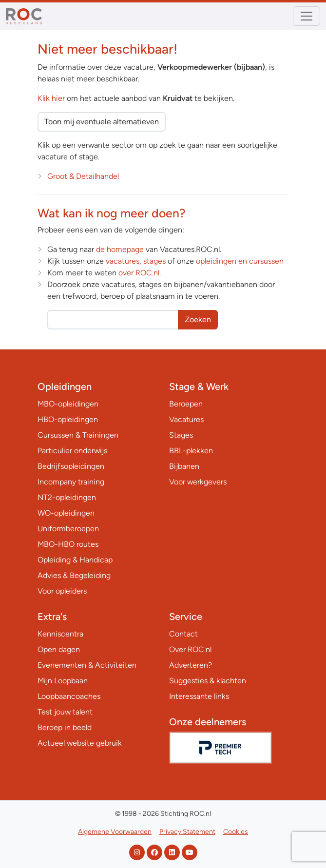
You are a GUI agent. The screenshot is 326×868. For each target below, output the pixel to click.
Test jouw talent (65, 712)
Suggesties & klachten (208, 681)
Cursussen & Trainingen (78, 435)
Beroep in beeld (65, 727)
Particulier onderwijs (72, 451)
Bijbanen (184, 466)
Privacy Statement (187, 832)
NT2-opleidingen (67, 497)
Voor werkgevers (198, 482)
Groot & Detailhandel (83, 176)
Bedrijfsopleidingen (71, 466)
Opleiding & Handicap (75, 560)
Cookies (236, 832)
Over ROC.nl (190, 649)
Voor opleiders (62, 591)
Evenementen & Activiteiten (87, 665)
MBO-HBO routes (68, 544)
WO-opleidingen (66, 513)
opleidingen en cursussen (240, 261)
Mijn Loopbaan (63, 681)
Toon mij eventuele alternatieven (102, 122)
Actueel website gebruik (80, 743)
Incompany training (71, 482)
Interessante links (199, 696)
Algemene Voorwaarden (115, 832)
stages (154, 261)
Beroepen (186, 404)
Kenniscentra (60, 634)
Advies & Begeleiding (74, 575)
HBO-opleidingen (68, 419)
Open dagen (59, 649)
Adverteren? (191, 665)
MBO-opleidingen (68, 404)
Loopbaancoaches (69, 696)
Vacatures (186, 419)
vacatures (123, 261)
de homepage (120, 249)
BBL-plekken (191, 451)
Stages (181, 435)
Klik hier (51, 98)
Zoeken (198, 319)
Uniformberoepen (68, 529)
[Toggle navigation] (307, 16)
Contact (183, 634)
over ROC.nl (139, 273)
